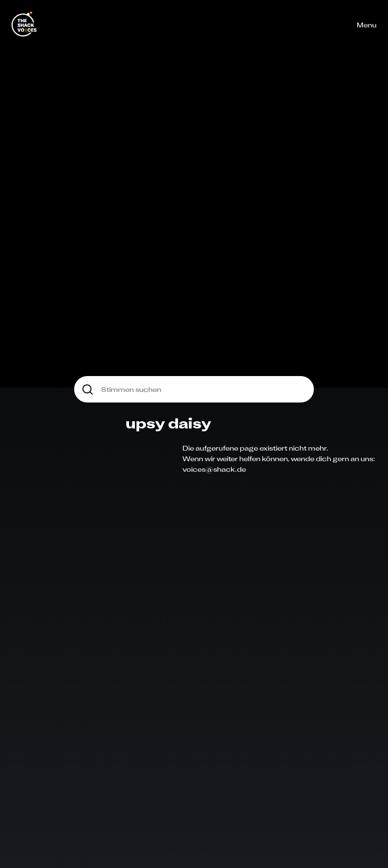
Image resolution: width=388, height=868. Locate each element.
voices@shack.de (214, 469)
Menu (367, 25)
